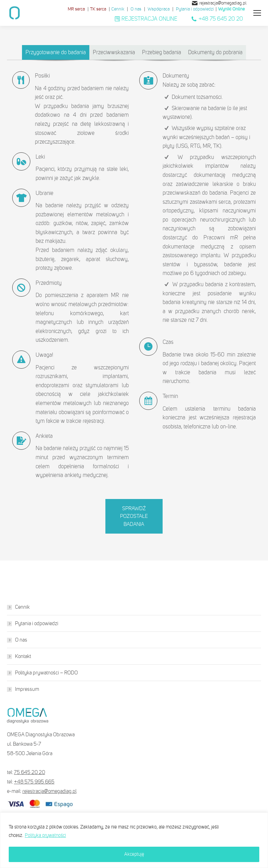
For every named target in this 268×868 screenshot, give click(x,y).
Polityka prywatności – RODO (46, 673)
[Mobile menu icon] (257, 13)
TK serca (98, 9)
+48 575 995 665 (34, 782)
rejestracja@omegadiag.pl (219, 3)
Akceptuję (134, 854)
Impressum (27, 689)
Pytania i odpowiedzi (195, 9)
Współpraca (159, 9)
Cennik (118, 9)
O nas (136, 9)
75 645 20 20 (29, 772)
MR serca (76, 9)
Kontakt (23, 656)
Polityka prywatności (45, 835)
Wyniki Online (231, 9)
